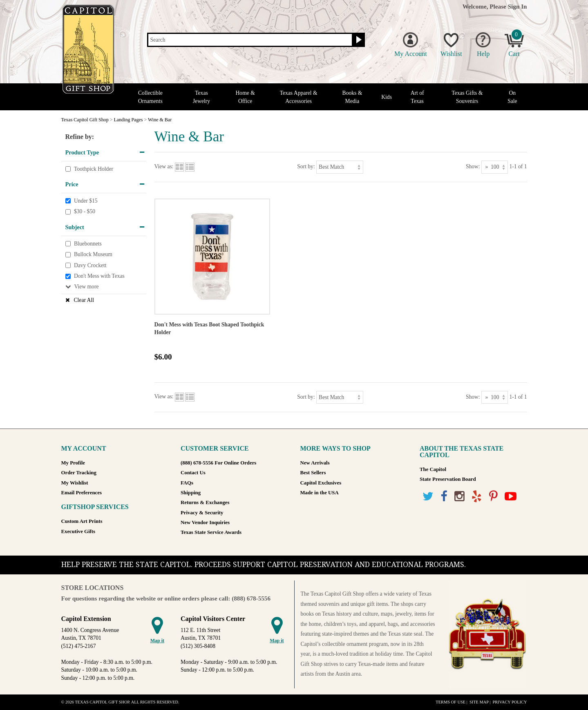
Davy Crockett (90, 265)
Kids (387, 97)
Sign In (518, 6)
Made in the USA (320, 493)
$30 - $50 (85, 212)
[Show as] (495, 167)
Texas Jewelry (201, 97)
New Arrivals (315, 463)
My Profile (73, 463)
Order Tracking (79, 473)
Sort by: (306, 166)
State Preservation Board (448, 479)
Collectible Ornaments (150, 97)
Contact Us (193, 473)
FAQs (187, 483)
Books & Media (352, 97)
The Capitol (433, 469)
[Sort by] (340, 167)
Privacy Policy (510, 702)
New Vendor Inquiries (205, 522)
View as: (164, 166)
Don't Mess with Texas (99, 276)
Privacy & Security (202, 513)
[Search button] (358, 40)
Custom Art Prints (82, 521)
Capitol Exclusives (321, 483)
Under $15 (86, 201)
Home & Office (245, 97)
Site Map (479, 702)
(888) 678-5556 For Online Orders (218, 463)
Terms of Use (451, 702)
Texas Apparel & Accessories (299, 97)
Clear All (84, 300)
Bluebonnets (88, 244)
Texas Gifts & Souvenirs (467, 97)
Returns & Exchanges (205, 502)
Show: (473, 166)
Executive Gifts (78, 531)
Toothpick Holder (94, 169)
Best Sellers (313, 473)
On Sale (512, 97)
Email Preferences (82, 493)
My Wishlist (75, 483)
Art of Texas (417, 97)
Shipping (191, 493)
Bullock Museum (93, 254)
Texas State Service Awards (211, 532)
